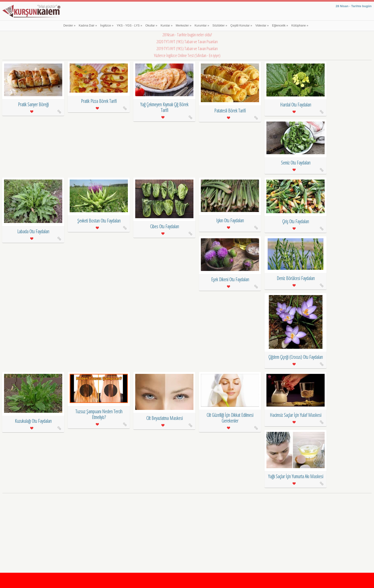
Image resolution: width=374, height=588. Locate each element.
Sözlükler (220, 26)
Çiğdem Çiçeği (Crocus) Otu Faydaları (296, 357)
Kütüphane (300, 26)
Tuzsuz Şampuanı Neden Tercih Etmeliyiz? (99, 414)
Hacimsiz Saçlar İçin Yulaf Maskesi (296, 415)
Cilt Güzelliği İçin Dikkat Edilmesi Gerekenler (230, 418)
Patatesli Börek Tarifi (230, 111)
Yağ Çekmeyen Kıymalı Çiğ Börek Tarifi (164, 107)
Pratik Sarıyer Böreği (33, 104)
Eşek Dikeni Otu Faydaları (230, 279)
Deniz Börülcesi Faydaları (296, 278)
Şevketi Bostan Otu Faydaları (99, 221)
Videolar (262, 26)
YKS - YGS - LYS (129, 26)
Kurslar (166, 26)
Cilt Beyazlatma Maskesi (164, 418)
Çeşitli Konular (241, 26)
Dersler (70, 26)
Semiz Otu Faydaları (296, 163)
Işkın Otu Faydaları (230, 220)
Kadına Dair (88, 26)
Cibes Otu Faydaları (164, 226)
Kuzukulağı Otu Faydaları (33, 421)
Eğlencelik (280, 26)
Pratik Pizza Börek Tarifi (99, 101)
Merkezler (184, 26)
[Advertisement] (187, 528)
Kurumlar (202, 26)
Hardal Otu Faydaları (296, 105)
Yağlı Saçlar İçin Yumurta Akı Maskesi (296, 476)
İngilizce (107, 26)
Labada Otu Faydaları (33, 231)
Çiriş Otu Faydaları (296, 221)
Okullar (151, 26)
